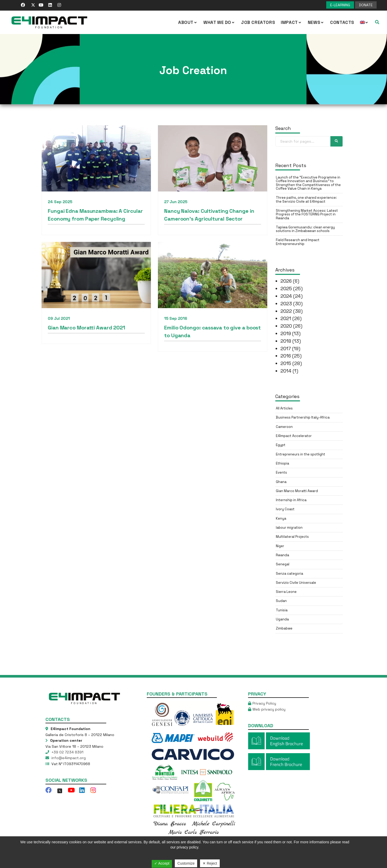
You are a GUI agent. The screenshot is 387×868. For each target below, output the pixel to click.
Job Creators (258, 22)
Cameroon (284, 427)
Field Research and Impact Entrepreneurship (298, 242)
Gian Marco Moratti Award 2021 (86, 328)
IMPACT (291, 22)
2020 (286, 326)
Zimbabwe (284, 628)
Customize (186, 863)
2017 (286, 349)
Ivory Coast (285, 509)
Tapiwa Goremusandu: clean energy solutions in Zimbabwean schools (305, 229)
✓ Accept (162, 863)
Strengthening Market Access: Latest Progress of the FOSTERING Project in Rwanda (307, 214)
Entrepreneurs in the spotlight (301, 454)
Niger (280, 546)
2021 (286, 318)
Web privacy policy (269, 709)
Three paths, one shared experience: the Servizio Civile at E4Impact (306, 199)
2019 (286, 333)
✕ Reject (210, 863)
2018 (286, 341)
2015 (286, 363)
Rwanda (282, 555)
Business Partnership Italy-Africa (303, 417)
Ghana (281, 482)
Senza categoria (289, 574)
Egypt (281, 445)
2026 (286, 281)
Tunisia (282, 610)
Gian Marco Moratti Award (297, 491)
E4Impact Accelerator (294, 436)
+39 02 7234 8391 (67, 752)
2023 (286, 304)
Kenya (281, 518)
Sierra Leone (286, 592)
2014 (286, 371)
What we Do (219, 22)
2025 (286, 289)
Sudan (281, 601)
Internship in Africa (291, 500)
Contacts (342, 22)
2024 (286, 296)
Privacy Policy (264, 703)
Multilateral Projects (292, 537)
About (188, 22)
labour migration (289, 528)
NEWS (316, 22)
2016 (286, 356)
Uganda (282, 619)
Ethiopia (282, 463)
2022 (286, 311)
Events (281, 472)
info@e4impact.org (68, 758)
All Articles (284, 408)
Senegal (283, 564)
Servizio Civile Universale (296, 583)
